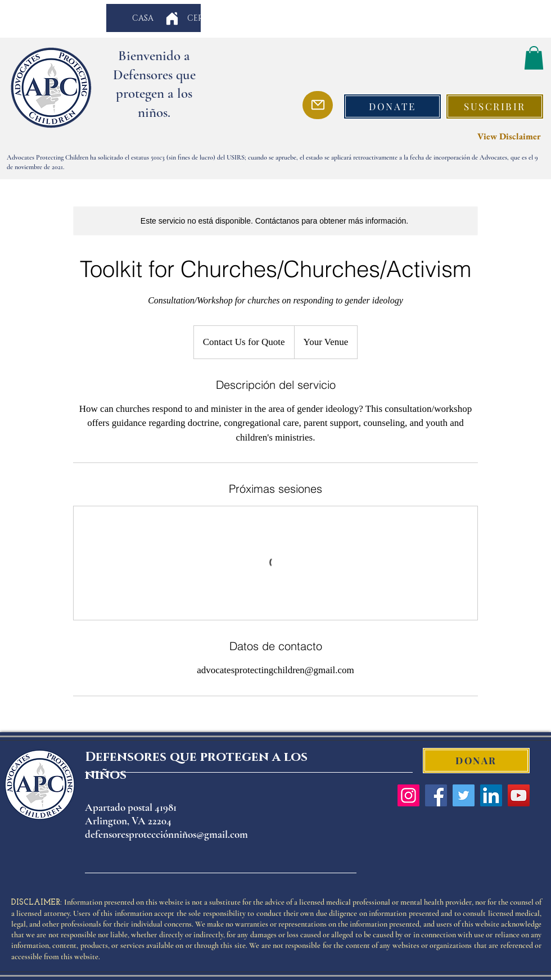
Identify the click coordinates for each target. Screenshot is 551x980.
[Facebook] (436, 795)
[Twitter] (464, 795)
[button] (534, 58)
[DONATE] (392, 106)
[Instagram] (408, 795)
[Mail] (318, 105)
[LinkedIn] (491, 795)
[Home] (172, 18)
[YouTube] (519, 795)
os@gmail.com (218, 834)
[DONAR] (476, 761)
